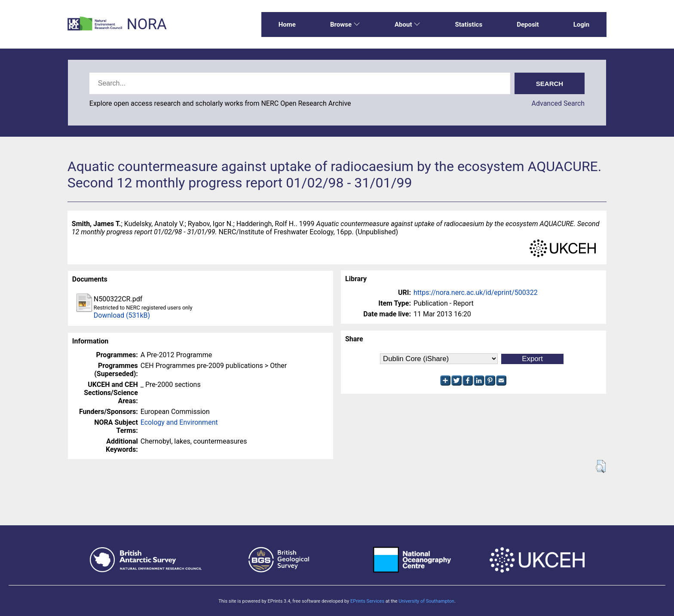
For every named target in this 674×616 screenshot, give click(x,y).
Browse (345, 25)
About (407, 25)
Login (582, 25)
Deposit (528, 25)
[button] (601, 466)
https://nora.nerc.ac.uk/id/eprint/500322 (476, 293)
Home (287, 25)
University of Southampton (426, 601)
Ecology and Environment (179, 422)
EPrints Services (367, 601)
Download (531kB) (122, 315)
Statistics (469, 25)
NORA (146, 24)
